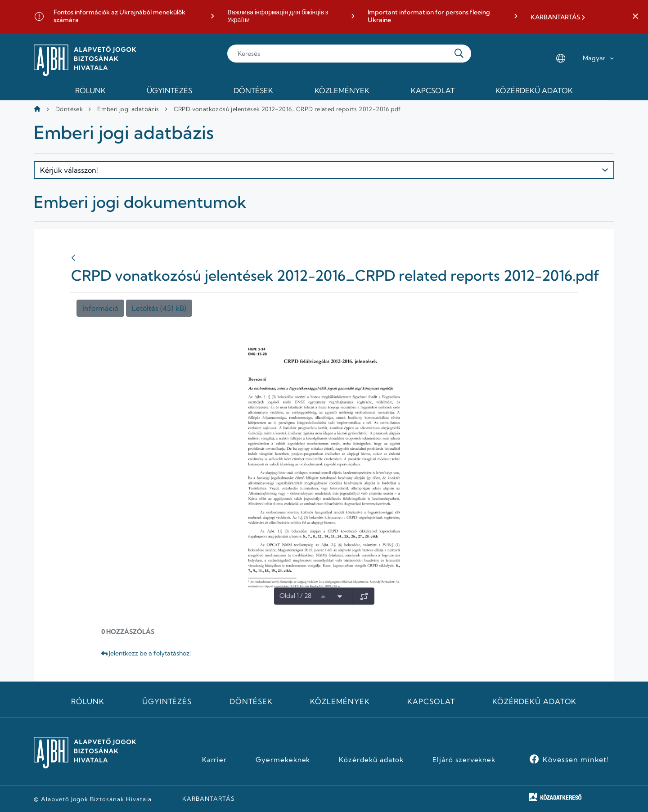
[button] (635, 17)
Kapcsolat (431, 701)
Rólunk (88, 701)
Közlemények (340, 701)
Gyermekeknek (283, 760)
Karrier (215, 760)
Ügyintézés (167, 701)
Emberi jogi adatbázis (128, 109)
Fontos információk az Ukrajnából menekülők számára (119, 16)
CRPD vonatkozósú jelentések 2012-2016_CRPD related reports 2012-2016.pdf (287, 109)
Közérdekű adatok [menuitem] (534, 90)
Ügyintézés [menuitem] (169, 90)
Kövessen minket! (576, 759)
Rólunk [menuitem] (90, 90)
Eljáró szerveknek (464, 760)
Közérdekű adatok (534, 701)
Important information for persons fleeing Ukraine (429, 16)
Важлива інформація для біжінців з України (278, 16)
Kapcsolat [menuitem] (433, 90)
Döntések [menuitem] (253, 90)
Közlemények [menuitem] (342, 90)
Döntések (69, 109)
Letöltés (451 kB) (159, 308)
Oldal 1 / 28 (295, 596)
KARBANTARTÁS (555, 17)
